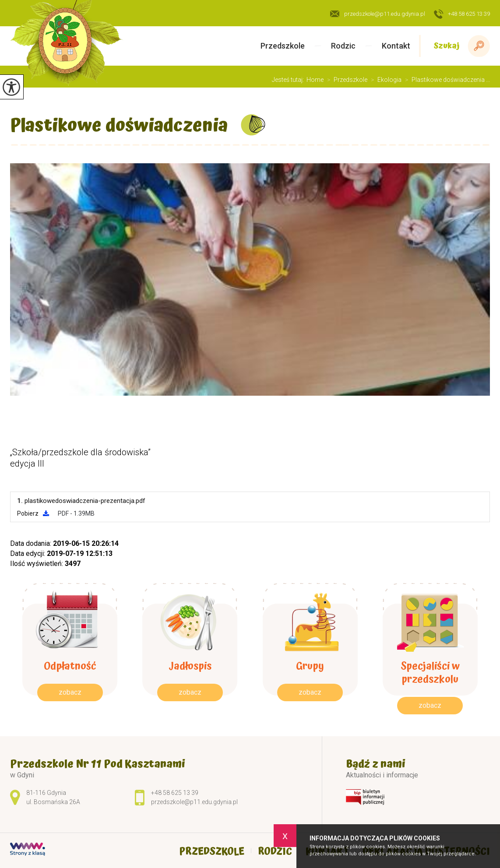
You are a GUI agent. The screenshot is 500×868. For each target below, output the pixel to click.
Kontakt (396, 46)
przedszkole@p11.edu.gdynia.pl (378, 14)
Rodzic (343, 46)
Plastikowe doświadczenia (119, 126)
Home (315, 80)
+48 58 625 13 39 (462, 14)
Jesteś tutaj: (289, 80)
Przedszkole (283, 46)
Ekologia (384, 80)
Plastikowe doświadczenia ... (446, 80)
